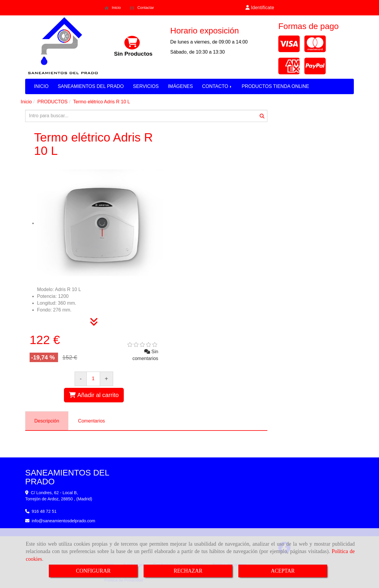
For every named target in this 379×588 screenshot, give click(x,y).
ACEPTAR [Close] (283, 571)
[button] (260, 8)
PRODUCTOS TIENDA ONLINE (275, 86)
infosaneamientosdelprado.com (64, 521)
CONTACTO (217, 86)
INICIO (41, 86)
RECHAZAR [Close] (188, 571)
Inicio (113, 8)
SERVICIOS (146, 86)
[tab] (47, 421)
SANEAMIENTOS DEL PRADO (91, 86)
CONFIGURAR (93, 571)
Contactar (142, 8)
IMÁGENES (180, 86)
